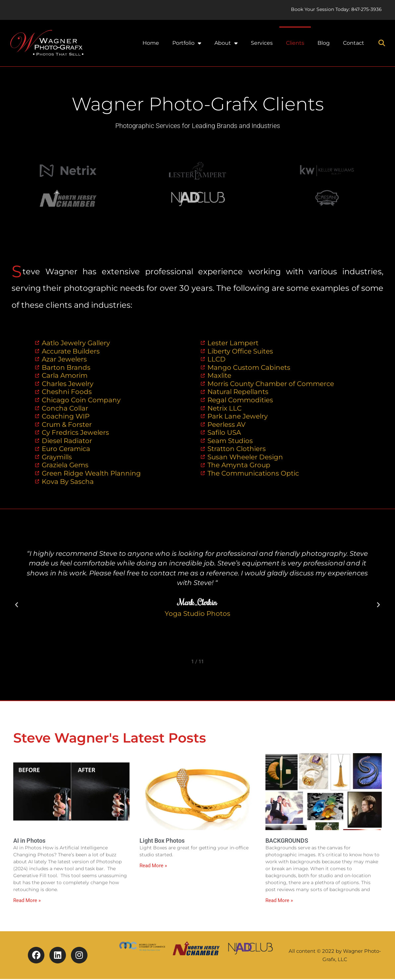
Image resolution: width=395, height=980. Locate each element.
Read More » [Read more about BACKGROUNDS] (279, 902)
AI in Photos (29, 842)
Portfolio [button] (187, 43)
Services (262, 43)
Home (151, 43)
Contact (354, 43)
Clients (295, 43)
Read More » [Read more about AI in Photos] (27, 902)
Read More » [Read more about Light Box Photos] (153, 867)
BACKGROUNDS (287, 842)
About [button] (226, 43)
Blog (324, 43)
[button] (382, 43)
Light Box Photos (162, 842)
